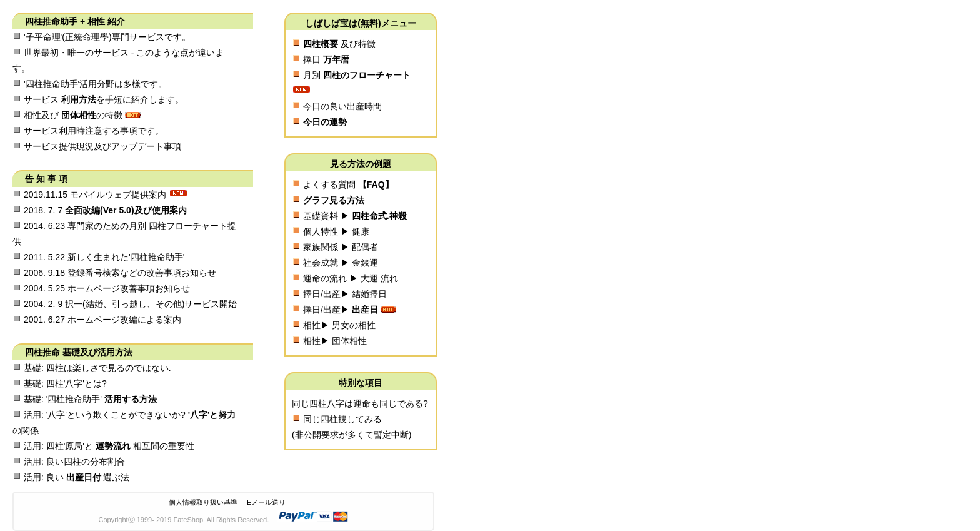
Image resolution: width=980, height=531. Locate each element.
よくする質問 (348, 185)
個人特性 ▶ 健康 (336, 231)
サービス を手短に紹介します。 (104, 99)
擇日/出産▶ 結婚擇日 (345, 294)
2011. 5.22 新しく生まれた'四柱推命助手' (104, 257)
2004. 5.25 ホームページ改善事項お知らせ (107, 288)
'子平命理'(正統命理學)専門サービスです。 (107, 37)
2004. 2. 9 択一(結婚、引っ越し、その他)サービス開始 (131, 304)
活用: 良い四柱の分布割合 (74, 462)
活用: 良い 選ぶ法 (77, 477)
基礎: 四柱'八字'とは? (65, 383)
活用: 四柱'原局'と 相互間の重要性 (109, 446)
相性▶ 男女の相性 (339, 325)
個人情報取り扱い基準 (203, 502)
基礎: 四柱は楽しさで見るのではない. (97, 368)
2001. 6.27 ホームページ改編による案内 (102, 320)
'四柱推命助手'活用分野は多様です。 (95, 84)
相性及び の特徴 (73, 115)
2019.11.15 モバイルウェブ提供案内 (95, 195)
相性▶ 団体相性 (335, 341)
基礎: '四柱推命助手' (90, 399)
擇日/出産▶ (341, 310)
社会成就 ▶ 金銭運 (341, 263)
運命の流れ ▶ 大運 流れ (351, 278)
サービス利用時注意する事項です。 (94, 131)
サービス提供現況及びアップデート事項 (102, 146)
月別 (357, 75)
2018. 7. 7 (105, 210)
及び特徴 (339, 44)
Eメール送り (266, 502)
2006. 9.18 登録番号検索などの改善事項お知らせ (120, 273)
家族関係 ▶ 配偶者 (341, 247)
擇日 (326, 59)
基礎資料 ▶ (355, 216)
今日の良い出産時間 (342, 106)
